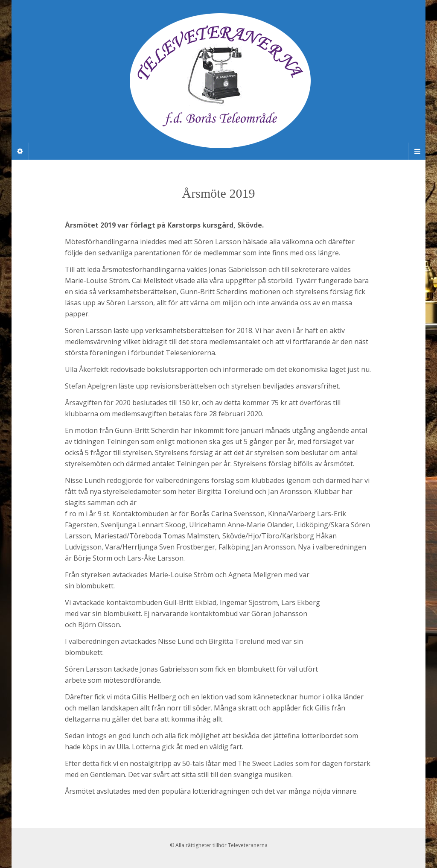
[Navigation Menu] (417, 151)
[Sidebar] (20, 151)
